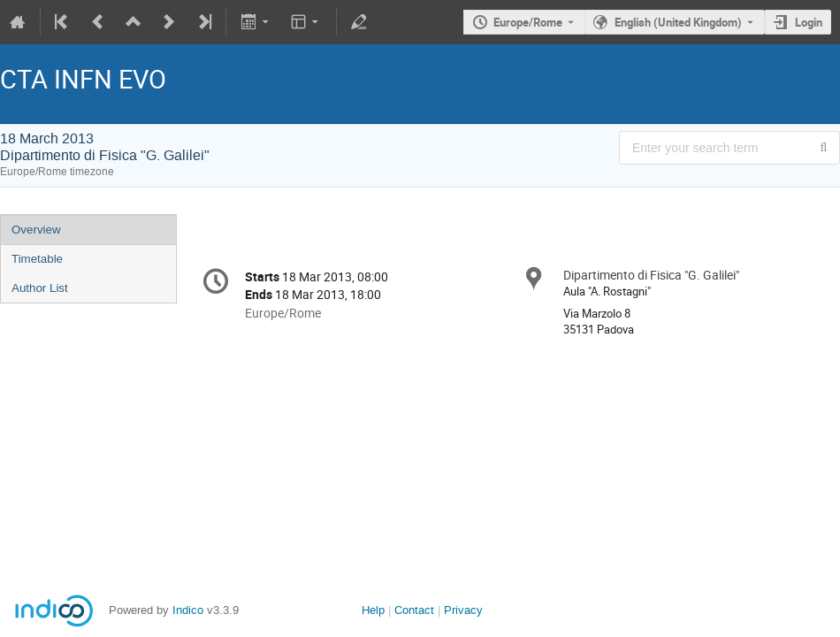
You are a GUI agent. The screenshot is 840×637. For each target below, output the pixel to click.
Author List (40, 288)
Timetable (37, 259)
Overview (36, 230)
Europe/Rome (528, 22)
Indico (188, 610)
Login (809, 22)
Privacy (463, 610)
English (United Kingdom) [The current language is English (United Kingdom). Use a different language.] (678, 22)
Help (373, 610)
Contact (414, 610)
